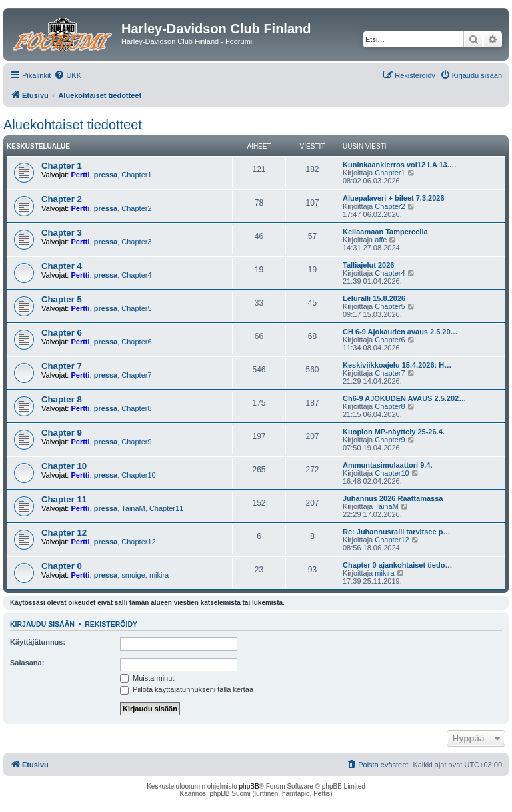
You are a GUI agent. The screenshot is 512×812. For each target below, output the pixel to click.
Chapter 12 (64, 533)
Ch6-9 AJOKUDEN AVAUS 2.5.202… (404, 398)
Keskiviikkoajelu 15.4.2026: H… (397, 365)
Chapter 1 (62, 166)
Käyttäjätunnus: (38, 642)
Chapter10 (138, 475)
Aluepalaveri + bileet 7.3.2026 (394, 198)
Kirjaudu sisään (42, 624)
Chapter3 (136, 242)
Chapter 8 (62, 399)
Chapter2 (136, 208)
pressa (106, 175)
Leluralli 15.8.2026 (374, 298)
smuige (133, 575)
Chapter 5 (62, 299)
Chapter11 (166, 508)
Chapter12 (138, 542)
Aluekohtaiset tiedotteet (73, 125)
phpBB (249, 786)
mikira (159, 575)
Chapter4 (136, 275)
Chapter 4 (62, 266)
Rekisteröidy (111, 624)
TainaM (133, 508)
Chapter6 (136, 342)
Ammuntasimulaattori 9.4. (387, 465)
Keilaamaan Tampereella (385, 232)
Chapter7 (136, 375)
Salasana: (27, 663)
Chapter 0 (62, 566)
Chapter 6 (62, 333)
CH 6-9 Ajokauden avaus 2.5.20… (400, 332)
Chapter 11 (64, 499)
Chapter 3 (62, 233)
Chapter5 (136, 308)
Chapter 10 (64, 466)
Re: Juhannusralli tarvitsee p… (396, 532)
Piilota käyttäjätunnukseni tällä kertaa (187, 689)
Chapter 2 (62, 199)
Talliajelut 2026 (368, 265)
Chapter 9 (62, 433)
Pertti (80, 175)
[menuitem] (68, 75)
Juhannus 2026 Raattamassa (393, 498)
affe (381, 240)
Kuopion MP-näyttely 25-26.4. (394, 432)
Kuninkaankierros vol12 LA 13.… (400, 165)
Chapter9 (136, 442)
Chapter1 (136, 175)
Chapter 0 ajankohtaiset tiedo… (397, 565)
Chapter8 (136, 408)
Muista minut (147, 678)
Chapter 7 (62, 366)
